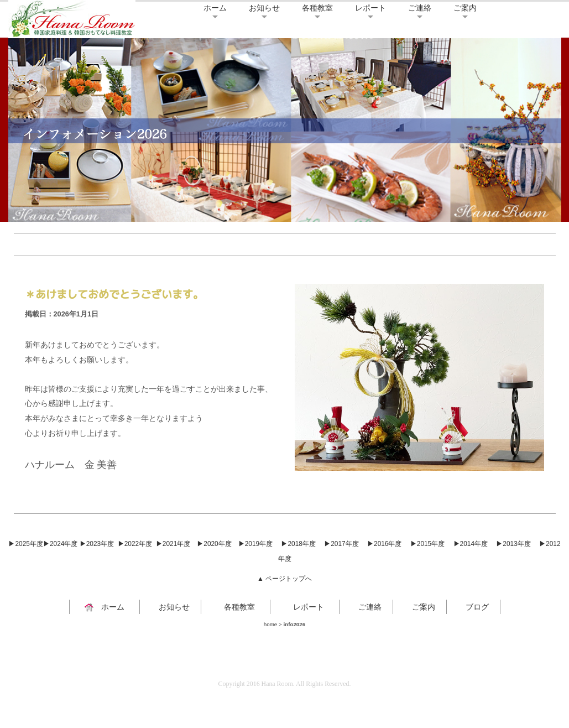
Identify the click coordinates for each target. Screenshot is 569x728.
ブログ (473, 607)
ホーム (215, 8)
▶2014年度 (471, 544)
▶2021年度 (173, 544)
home (271, 624)
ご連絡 (420, 8)
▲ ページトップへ (284, 579)
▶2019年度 (255, 544)
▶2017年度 (341, 544)
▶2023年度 (97, 544)
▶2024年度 (60, 544)
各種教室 (317, 8)
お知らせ (264, 8)
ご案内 (465, 8)
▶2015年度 (427, 544)
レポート (370, 8)
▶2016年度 (384, 544)
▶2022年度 (135, 544)
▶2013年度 (513, 544)
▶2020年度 (214, 544)
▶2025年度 (25, 544)
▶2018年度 (298, 544)
